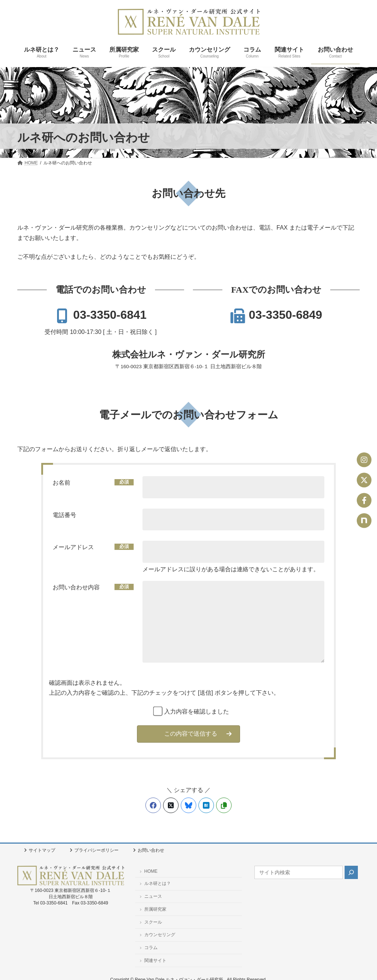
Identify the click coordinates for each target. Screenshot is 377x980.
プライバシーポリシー (94, 850)
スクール (151, 922)
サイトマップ (40, 850)
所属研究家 (153, 909)
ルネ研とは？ (155, 883)
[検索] (351, 872)
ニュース (151, 896)
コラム (149, 948)
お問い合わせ (149, 850)
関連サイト (153, 960)
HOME (149, 871)
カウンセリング (157, 935)
